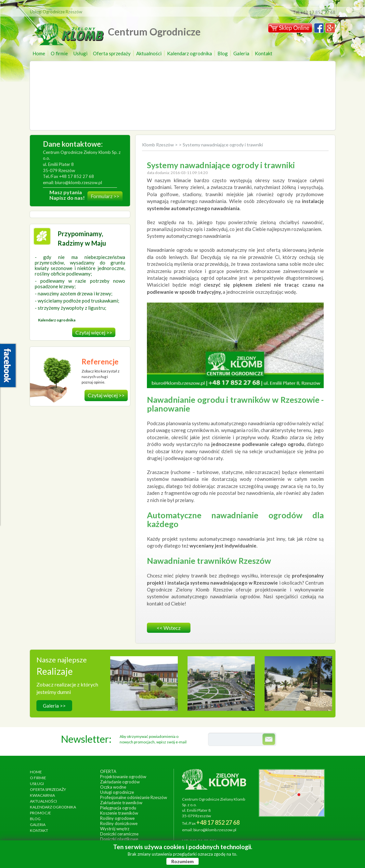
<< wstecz (169, 628)
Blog (223, 53)
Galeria (241, 53)
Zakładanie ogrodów (120, 782)
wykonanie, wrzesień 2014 (144, 688)
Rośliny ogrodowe (117, 818)
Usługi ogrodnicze (117, 792)
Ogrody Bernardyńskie (221, 681)
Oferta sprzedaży (112, 53)
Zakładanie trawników (121, 803)
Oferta (108, 771)
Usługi (80, 53)
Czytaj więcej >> (94, 332)
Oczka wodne (113, 787)
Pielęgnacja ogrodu (118, 808)
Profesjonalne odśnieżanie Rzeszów (134, 797)
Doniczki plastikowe (119, 839)
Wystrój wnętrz (115, 829)
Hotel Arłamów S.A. (144, 681)
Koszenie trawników (119, 813)
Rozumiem (182, 861)
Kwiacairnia (42, 795)
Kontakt (264, 53)
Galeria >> (54, 706)
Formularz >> (105, 196)
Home (39, 53)
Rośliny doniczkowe (119, 823)
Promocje (40, 813)
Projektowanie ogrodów (123, 777)
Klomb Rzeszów (158, 145)
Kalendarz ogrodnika (189, 53)
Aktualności (149, 53)
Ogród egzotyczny (298, 681)
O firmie (59, 53)
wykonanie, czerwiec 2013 (221, 688)
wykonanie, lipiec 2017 (298, 688)
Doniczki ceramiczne (119, 834)
